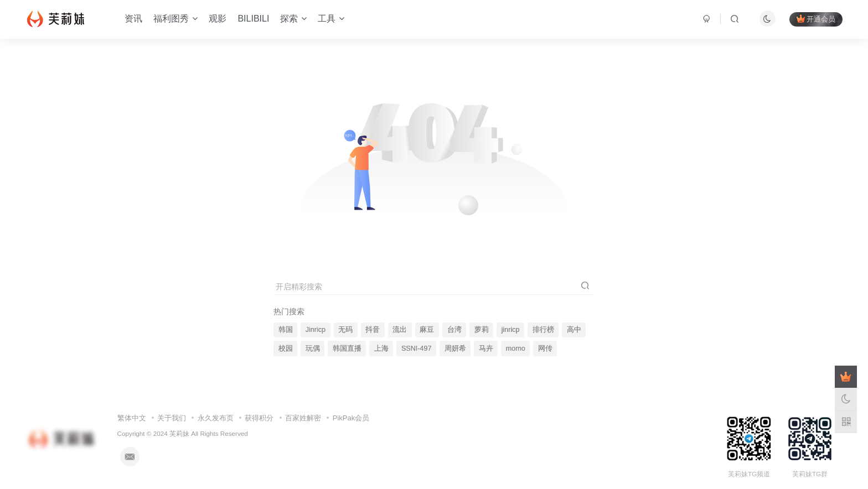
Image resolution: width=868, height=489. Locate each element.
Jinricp (316, 330)
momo (516, 348)
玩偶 (313, 348)
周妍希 (455, 348)
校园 (286, 348)
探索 (293, 19)
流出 (400, 330)
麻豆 (427, 330)
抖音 (373, 330)
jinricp (511, 330)
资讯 (133, 19)
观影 (218, 19)
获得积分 (259, 418)
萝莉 (482, 330)
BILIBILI (253, 19)
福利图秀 (175, 19)
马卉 (486, 348)
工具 (331, 19)
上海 (381, 348)
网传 (545, 348)
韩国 (286, 330)
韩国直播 (347, 348)
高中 (574, 330)
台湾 (454, 330)
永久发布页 (216, 418)
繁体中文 (132, 418)
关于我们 (172, 418)
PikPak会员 (351, 418)
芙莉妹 (179, 433)
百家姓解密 (303, 418)
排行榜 (543, 330)
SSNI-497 (417, 348)
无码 (345, 330)
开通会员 (816, 19)
